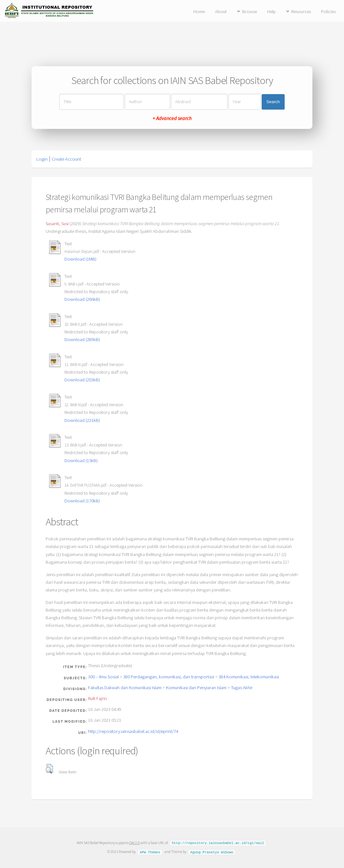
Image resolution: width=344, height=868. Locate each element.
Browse (250, 11)
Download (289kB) (82, 339)
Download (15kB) (81, 461)
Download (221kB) (82, 420)
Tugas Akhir (242, 688)
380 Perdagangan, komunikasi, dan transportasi (169, 677)
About (221, 11)
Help (271, 11)
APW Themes (150, 851)
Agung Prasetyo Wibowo (212, 851)
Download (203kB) (82, 380)
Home (199, 11)
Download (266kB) (82, 299)
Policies (328, 11)
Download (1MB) (80, 259)
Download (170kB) (82, 501)
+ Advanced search (172, 118)
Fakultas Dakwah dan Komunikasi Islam (125, 688)
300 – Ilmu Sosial (103, 677)
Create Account (66, 159)
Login (42, 159)
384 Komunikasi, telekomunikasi (249, 677)
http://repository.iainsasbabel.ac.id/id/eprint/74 (133, 731)
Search (273, 102)
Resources (301, 11)
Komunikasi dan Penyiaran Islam (196, 688)
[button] (49, 769)
